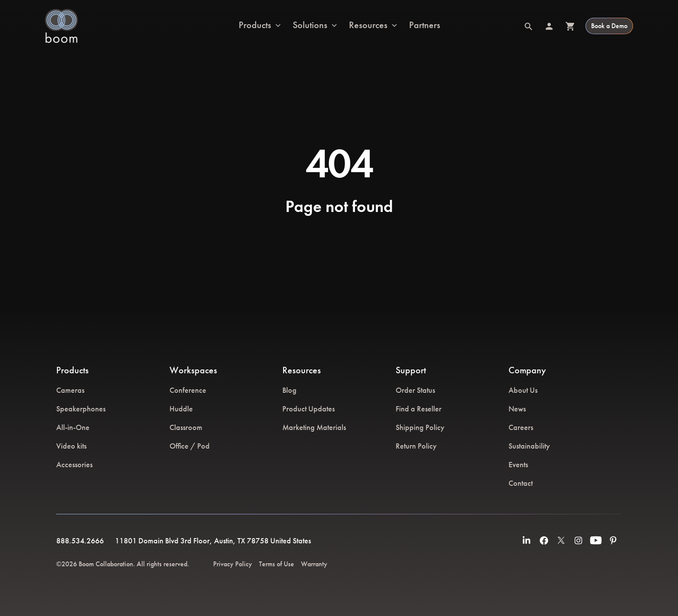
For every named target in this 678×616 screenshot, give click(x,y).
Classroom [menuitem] (186, 427)
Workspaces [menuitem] (193, 370)
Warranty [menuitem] (314, 564)
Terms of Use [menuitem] (277, 564)
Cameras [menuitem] (70, 390)
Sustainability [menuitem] (529, 446)
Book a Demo (609, 26)
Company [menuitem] (527, 370)
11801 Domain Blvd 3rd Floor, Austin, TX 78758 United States (213, 541)
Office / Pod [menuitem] (190, 446)
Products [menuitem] (72, 370)
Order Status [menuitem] (415, 390)
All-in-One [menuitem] (73, 427)
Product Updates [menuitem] (309, 409)
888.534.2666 (80, 541)
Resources (368, 26)
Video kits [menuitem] (71, 446)
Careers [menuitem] (521, 427)
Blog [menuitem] (289, 390)
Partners (425, 25)
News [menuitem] (517, 409)
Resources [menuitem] (302, 370)
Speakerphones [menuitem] (81, 409)
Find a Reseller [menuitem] (419, 409)
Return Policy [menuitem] (416, 446)
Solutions (310, 26)
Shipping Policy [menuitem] (420, 427)
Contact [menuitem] (521, 483)
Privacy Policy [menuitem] (233, 564)
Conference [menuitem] (188, 390)
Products (255, 26)
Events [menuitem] (518, 464)
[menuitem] (527, 540)
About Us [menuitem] (523, 390)
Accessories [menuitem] (74, 464)
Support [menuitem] (411, 370)
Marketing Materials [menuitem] (314, 427)
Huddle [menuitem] (181, 409)
